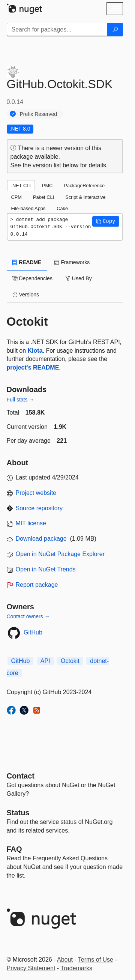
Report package (37, 585)
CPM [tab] (16, 197)
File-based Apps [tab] (28, 208)
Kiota (35, 351)
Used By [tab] (79, 278)
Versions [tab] (26, 295)
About (65, 960)
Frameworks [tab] (72, 262)
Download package (41, 539)
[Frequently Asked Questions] (14, 849)
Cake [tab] (62, 208)
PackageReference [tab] (84, 186)
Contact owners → (28, 616)
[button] (106, 221)
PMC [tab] (47, 186)
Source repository (39, 508)
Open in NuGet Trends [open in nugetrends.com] (46, 569)
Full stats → (21, 400)
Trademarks (76, 968)
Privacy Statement (31, 968)
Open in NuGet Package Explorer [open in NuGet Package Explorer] (60, 554)
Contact (21, 776)
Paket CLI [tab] (43, 197)
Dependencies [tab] (32, 278)
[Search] (115, 30)
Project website (36, 493)
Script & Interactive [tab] (85, 197)
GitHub (33, 632)
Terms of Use (96, 960)
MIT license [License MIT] (31, 523)
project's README (33, 367)
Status (18, 813)
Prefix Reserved (39, 114)
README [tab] (27, 262)
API (45, 661)
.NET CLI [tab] (21, 186)
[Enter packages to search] (57, 30)
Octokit (70, 661)
